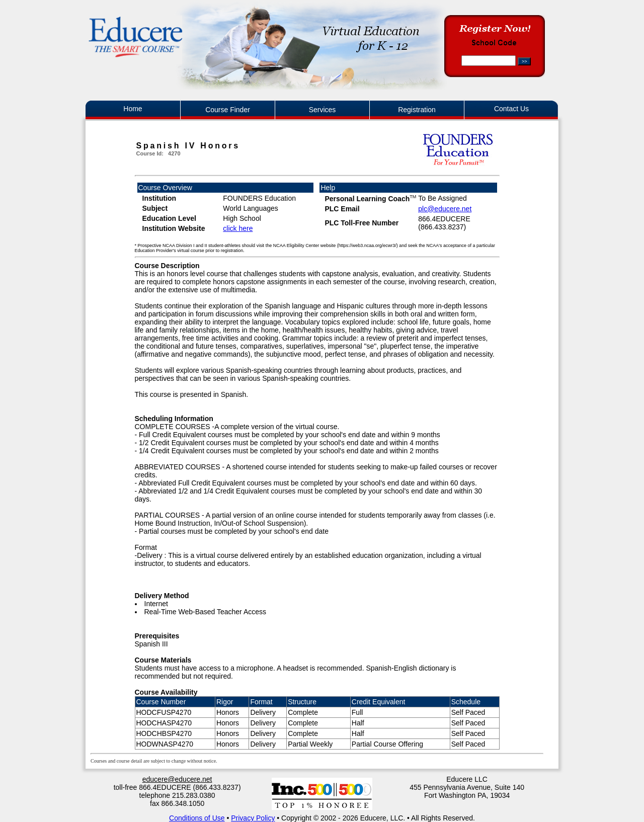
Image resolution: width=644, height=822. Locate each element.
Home (133, 109)
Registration (417, 110)
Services (323, 110)
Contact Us (511, 109)
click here (238, 228)
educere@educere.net (177, 779)
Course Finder (228, 110)
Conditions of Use (197, 818)
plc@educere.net (445, 209)
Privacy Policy (253, 818)
